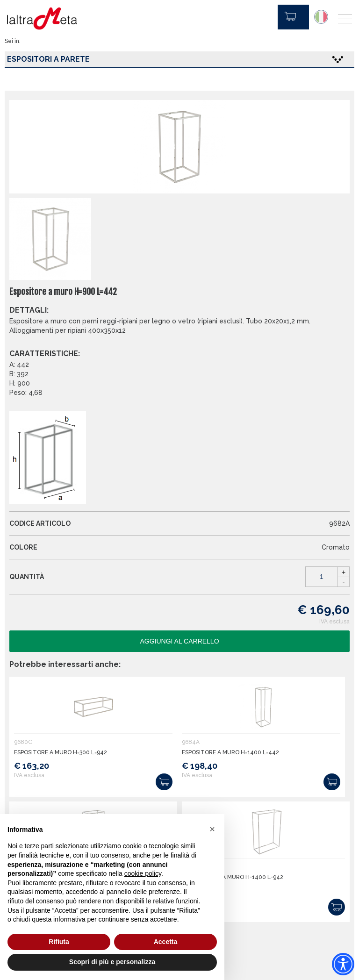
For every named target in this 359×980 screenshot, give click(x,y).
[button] (212, 829)
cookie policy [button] (143, 873)
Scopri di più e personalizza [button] (112, 962)
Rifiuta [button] (59, 942)
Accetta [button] (166, 942)
